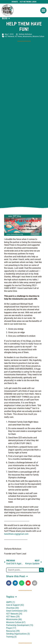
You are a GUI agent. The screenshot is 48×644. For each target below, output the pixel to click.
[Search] (41, 570)
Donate (15, 2)
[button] (43, 10)
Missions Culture (38, 36)
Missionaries (27, 36)
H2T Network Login (28, 2)
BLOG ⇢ (6, 18)
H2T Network (9, 36)
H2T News (18, 36)
